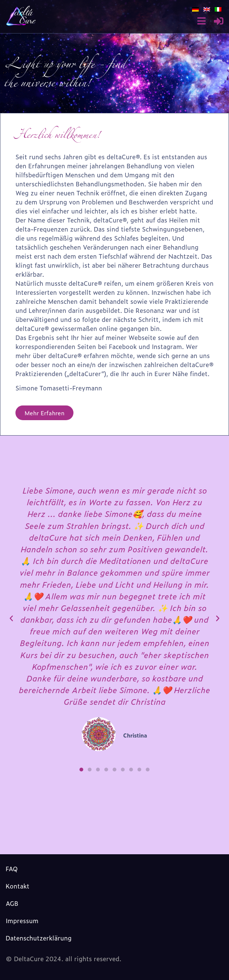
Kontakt (18, 886)
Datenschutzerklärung (39, 938)
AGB (12, 903)
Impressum (22, 921)
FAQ (12, 869)
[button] (81, 770)
